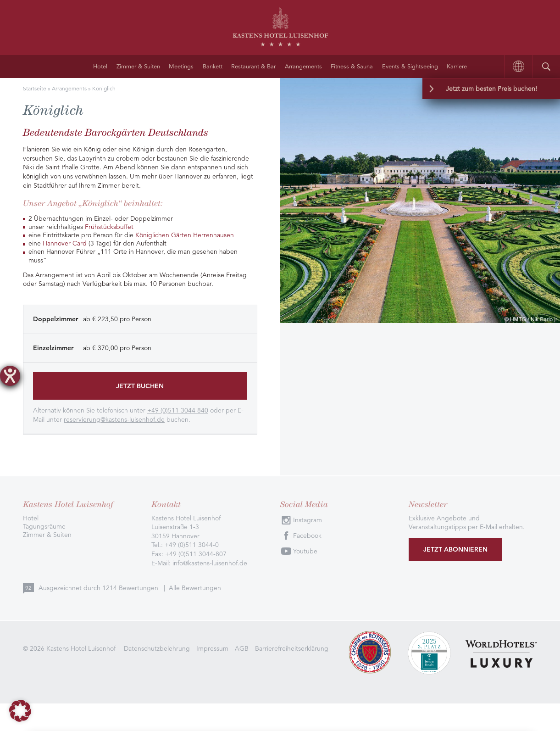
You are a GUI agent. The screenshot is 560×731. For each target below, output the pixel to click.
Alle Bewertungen (195, 588)
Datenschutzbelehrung (157, 648)
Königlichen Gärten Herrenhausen (185, 235)
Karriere (457, 67)
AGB (242, 648)
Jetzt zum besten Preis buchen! (491, 89)
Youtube (305, 551)
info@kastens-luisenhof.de (210, 563)
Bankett (213, 67)
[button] (20, 711)
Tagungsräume (44, 526)
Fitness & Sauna (352, 67)
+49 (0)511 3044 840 (178, 410)
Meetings (181, 67)
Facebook (307, 536)
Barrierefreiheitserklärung (292, 648)
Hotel (100, 67)
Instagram (308, 520)
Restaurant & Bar (253, 67)
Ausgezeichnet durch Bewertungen (99, 588)
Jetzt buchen (140, 386)
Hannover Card (65, 243)
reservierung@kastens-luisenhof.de (114, 419)
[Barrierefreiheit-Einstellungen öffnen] (10, 376)
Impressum (212, 648)
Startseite (35, 88)
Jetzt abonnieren (455, 549)
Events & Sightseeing (410, 67)
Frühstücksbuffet (109, 227)
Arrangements (303, 67)
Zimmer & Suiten (138, 67)
